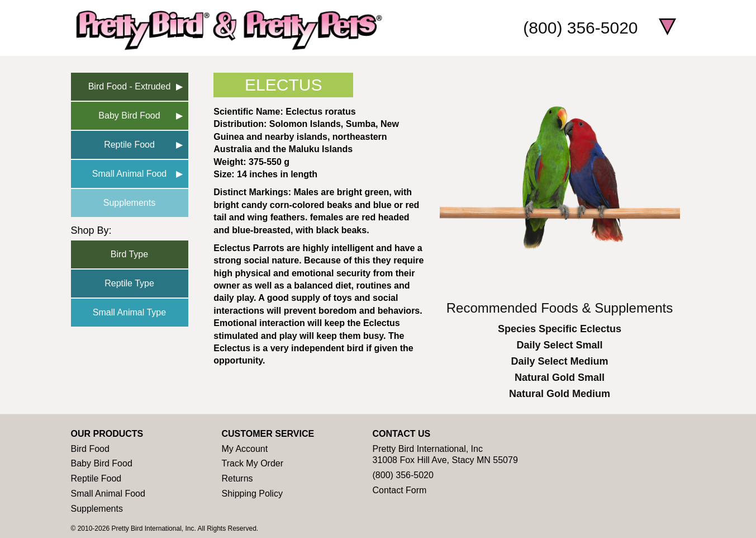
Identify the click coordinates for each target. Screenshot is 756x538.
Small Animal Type (129, 312)
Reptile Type (129, 283)
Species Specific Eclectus (560, 329)
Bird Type (129, 254)
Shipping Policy (252, 494)
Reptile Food (129, 145)
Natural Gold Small (560, 377)
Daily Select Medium (559, 361)
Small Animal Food (129, 174)
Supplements (129, 203)
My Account (245, 449)
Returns (237, 478)
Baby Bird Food (129, 115)
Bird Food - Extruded (130, 86)
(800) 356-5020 (580, 28)
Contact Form (400, 490)
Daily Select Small (559, 345)
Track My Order (253, 463)
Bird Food (90, 449)
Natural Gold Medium (560, 394)
